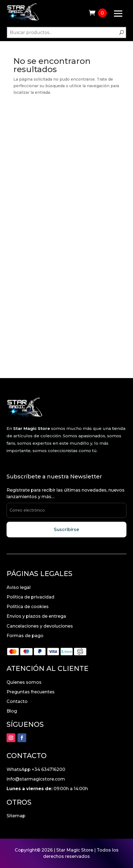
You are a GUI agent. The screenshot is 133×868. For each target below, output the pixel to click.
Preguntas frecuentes (31, 692)
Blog (12, 711)
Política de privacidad (30, 597)
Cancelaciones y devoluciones (40, 626)
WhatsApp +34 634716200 (36, 769)
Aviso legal (19, 587)
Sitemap (16, 816)
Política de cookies (28, 607)
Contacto (17, 701)
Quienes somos (24, 682)
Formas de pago (25, 636)
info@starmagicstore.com (36, 779)
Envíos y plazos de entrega (36, 616)
